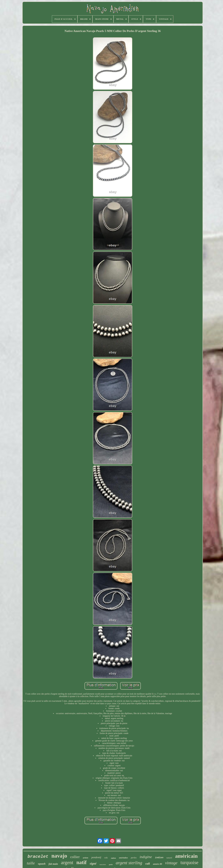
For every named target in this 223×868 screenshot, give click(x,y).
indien (159, 858)
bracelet (38, 857)
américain (186, 856)
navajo (59, 856)
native (113, 858)
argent (67, 862)
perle (111, 864)
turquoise (189, 862)
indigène (146, 857)
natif (81, 862)
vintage (171, 863)
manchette (103, 865)
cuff (148, 864)
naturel (169, 858)
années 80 (157, 864)
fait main (53, 864)
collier (75, 857)
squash (42, 864)
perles (134, 858)
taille (31, 863)
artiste (86, 858)
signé (93, 864)
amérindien (123, 858)
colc (106, 858)
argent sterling (129, 863)
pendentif (96, 857)
